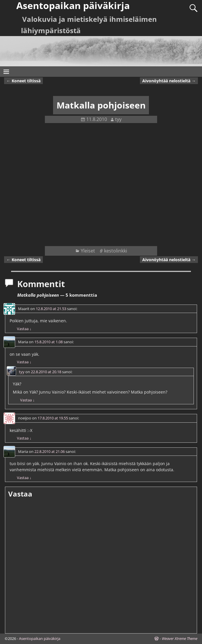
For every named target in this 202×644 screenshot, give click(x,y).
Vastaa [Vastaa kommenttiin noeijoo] (24, 438)
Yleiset (88, 251)
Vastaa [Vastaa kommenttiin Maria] (24, 362)
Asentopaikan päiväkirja (40, 638)
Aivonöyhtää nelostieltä (169, 81)
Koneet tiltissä (23, 81)
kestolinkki (116, 251)
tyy (22, 372)
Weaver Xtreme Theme (180, 638)
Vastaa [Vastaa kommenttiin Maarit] (24, 329)
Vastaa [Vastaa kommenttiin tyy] (27, 400)
